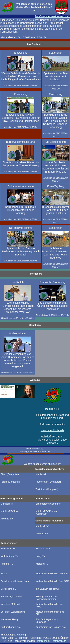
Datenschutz (59, 641)
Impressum (43, 641)
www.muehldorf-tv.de (52, 430)
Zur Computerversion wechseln (52, 16)
